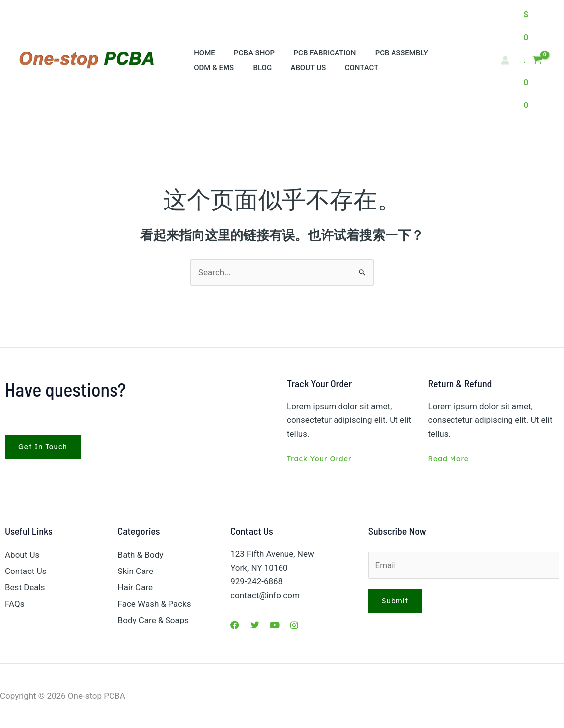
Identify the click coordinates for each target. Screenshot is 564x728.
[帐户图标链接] (505, 60)
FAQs (15, 604)
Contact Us (26, 571)
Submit (395, 601)
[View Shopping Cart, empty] (533, 60)
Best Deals (25, 587)
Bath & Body (141, 555)
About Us (22, 555)
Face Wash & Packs (155, 604)
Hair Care (135, 587)
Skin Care (136, 571)
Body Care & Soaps (153, 620)
